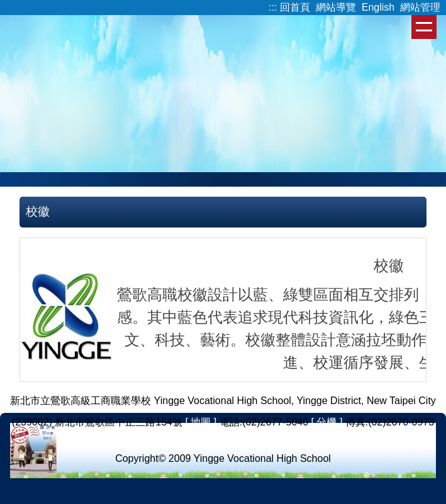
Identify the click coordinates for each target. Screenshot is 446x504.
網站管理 (420, 7)
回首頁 (295, 7)
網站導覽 (336, 7)
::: (273, 7)
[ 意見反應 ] (223, 437)
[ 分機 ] (327, 422)
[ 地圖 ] (201, 422)
